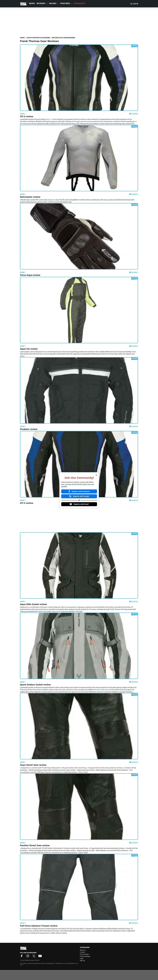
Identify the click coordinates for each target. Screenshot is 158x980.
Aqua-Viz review (29, 349)
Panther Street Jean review (35, 845)
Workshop (79, 3)
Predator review (29, 429)
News (32, 3)
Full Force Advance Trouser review (39, 926)
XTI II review (27, 117)
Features (66, 3)
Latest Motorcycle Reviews (38, 38)
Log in (134, 4)
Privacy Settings (85, 956)
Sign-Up (82, 961)
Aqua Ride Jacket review (33, 604)
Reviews (42, 3)
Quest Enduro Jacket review (35, 685)
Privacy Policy (84, 954)
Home (22, 38)
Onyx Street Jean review (33, 765)
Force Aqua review (30, 275)
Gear (23, 114)
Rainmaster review (30, 197)
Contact (82, 952)
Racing (54, 3)
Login (82, 958)
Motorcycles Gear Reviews (64, 38)
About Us (83, 950)
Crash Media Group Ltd (29, 960)
